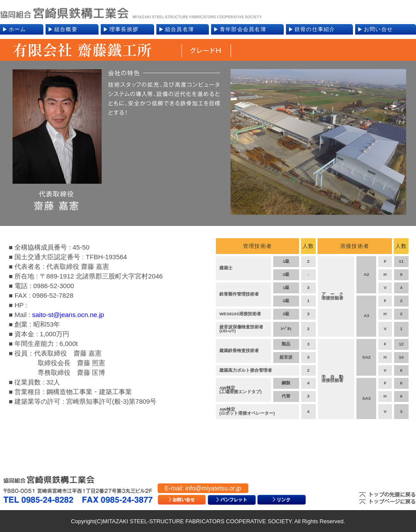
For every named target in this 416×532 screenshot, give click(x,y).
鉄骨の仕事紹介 (315, 29)
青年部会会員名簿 (243, 29)
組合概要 (66, 29)
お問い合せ (378, 29)
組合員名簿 (180, 29)
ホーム (18, 29)
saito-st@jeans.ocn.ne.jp (68, 315)
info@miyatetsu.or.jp (213, 488)
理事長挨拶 (124, 29)
